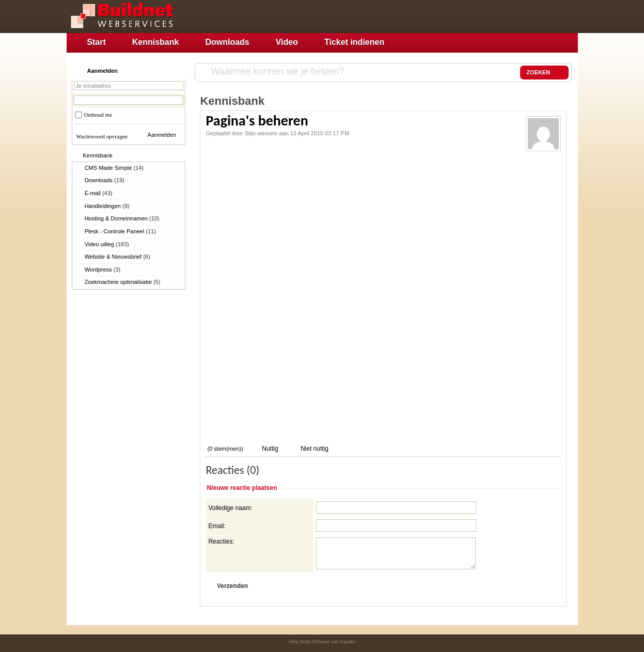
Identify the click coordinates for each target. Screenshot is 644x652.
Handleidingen (107, 206)
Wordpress (103, 269)
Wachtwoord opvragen (102, 136)
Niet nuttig (314, 449)
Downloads (227, 42)
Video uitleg (107, 244)
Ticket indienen (354, 42)
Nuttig (269, 449)
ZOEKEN (544, 73)
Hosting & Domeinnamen (122, 218)
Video (287, 42)
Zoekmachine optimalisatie (123, 282)
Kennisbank (156, 42)
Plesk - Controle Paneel (120, 231)
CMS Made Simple (114, 168)
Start (96, 42)
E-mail (99, 193)
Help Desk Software (309, 642)
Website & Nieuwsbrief (117, 257)
